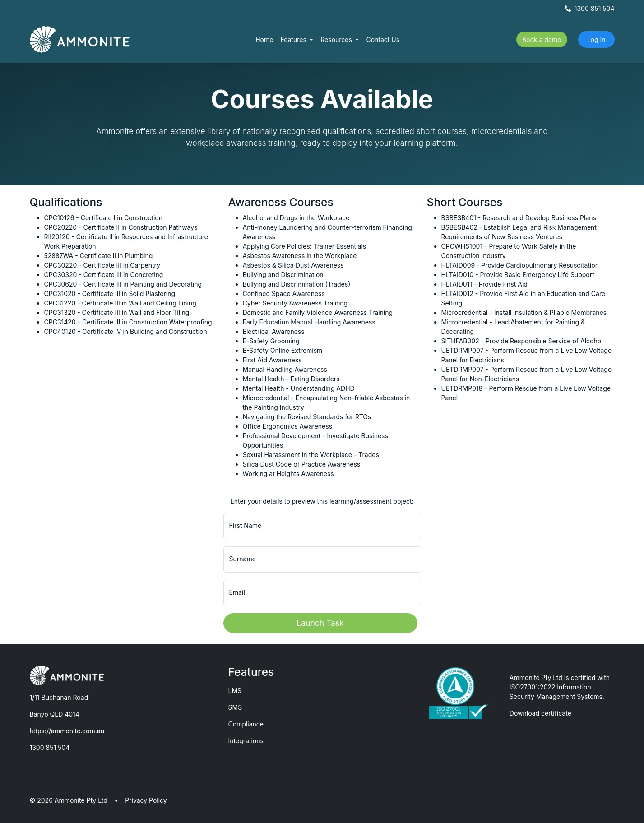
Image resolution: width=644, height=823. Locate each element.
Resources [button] (337, 39)
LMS (235, 691)
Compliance (246, 724)
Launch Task (320, 623)
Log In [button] (596, 39)
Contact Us (383, 39)
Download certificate (540, 713)
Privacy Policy (146, 800)
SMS (235, 707)
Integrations (246, 741)
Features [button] (294, 39)
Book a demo (542, 39)
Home (264, 39)
